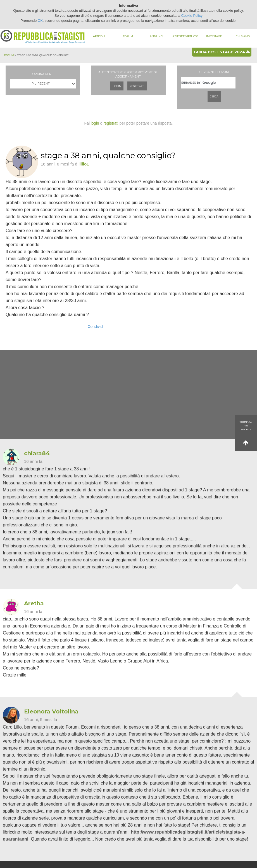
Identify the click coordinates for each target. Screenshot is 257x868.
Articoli (99, 36)
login (95, 123)
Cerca (214, 96)
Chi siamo (243, 36)
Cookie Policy (192, 16)
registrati (111, 123)
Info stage (214, 36)
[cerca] (208, 83)
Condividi (96, 326)
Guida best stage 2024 (222, 52)
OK (40, 21)
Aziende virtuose (185, 36)
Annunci (156, 36)
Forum (128, 36)
